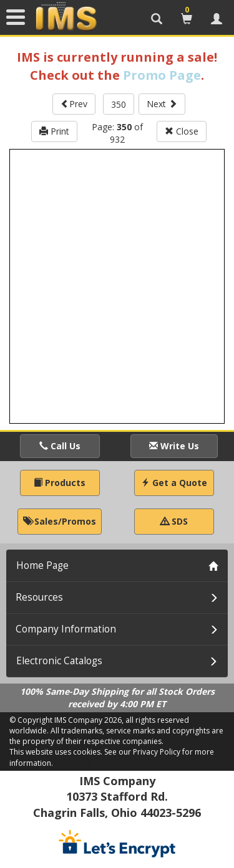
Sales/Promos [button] (60, 521)
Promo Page (162, 75)
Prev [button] (74, 104)
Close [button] (182, 131)
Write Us (174, 446)
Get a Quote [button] (174, 483)
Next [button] (162, 104)
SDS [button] (174, 521)
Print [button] (54, 131)
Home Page (42, 565)
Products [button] (60, 483)
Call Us (60, 446)
